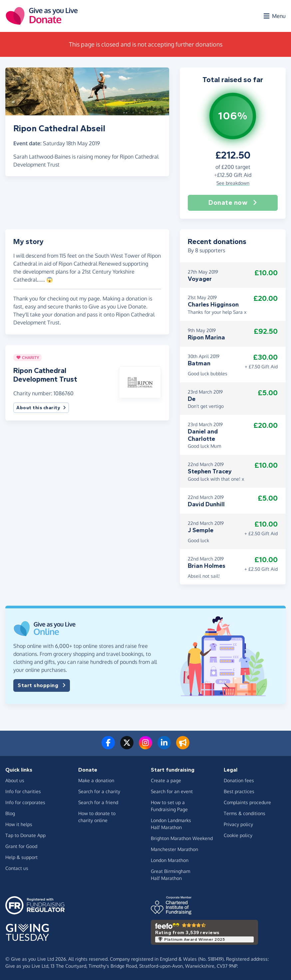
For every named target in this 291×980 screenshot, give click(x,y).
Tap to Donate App (25, 835)
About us (15, 780)
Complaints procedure (247, 802)
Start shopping (42, 685)
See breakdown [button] (233, 183)
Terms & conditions (245, 813)
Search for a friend (98, 802)
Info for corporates (25, 802)
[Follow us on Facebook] (108, 747)
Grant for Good (21, 846)
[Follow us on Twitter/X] (127, 747)
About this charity (41, 408)
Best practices (239, 791)
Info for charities (23, 791)
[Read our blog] (183, 747)
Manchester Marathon (174, 849)
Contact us (17, 868)
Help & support (21, 857)
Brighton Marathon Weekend (182, 838)
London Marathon (170, 860)
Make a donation (96, 780)
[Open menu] (274, 16)
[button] (140, 382)
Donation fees (239, 780)
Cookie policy (238, 835)
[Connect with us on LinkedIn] (164, 747)
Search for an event (172, 791)
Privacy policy (238, 824)
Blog (10, 813)
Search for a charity (99, 791)
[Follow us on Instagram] (145, 747)
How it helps (19, 824)
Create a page (166, 780)
